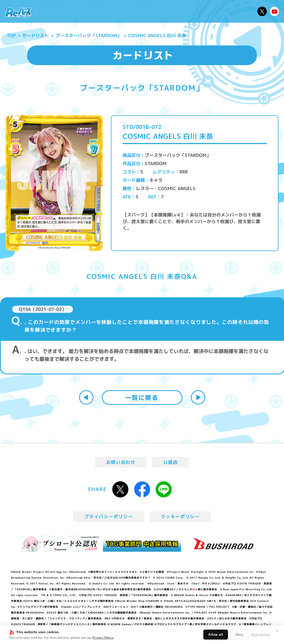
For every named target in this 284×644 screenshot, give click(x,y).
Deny (239, 634)
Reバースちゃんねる (275, 11)
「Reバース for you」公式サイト (18, 13)
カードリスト (174, 11)
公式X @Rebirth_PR (262, 11)
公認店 (170, 462)
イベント (124, 11)
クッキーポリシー (180, 517)
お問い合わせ (121, 462)
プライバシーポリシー (109, 517)
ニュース (49, 11)
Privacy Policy (103, 638)
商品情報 (147, 11)
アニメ (104, 11)
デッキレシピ (240, 11)
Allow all (216, 634)
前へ (86, 397)
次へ (198, 397)
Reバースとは (77, 11)
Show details (261, 635)
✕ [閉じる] (277, 631)
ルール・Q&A (207, 11)
